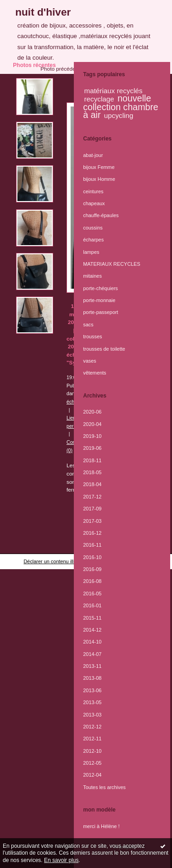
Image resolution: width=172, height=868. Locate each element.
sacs (88, 325)
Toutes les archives (104, 787)
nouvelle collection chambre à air (121, 106)
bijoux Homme (99, 179)
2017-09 (92, 509)
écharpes (93, 240)
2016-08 (92, 581)
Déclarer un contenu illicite (53, 561)
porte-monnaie (99, 300)
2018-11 (92, 460)
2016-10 (92, 557)
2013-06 (92, 690)
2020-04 (92, 424)
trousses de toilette (104, 349)
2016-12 (92, 533)
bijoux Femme (99, 167)
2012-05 (92, 763)
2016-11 (92, 545)
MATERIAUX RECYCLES (112, 264)
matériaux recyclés (113, 91)
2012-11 (92, 739)
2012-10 (92, 751)
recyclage (99, 99)
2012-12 (92, 727)
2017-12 (92, 497)
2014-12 (92, 630)
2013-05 (92, 702)
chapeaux (94, 203)
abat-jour (93, 155)
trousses (92, 336)
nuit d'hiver (43, 12)
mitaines (92, 276)
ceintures (93, 191)
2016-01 (92, 605)
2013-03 (92, 715)
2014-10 (92, 642)
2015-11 (92, 618)
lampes (91, 252)
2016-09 (92, 569)
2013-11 (92, 666)
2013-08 (92, 678)
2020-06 (92, 412)
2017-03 (92, 521)
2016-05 (92, 594)
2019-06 (92, 448)
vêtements (94, 373)
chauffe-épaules (101, 215)
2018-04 (92, 484)
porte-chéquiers (100, 288)
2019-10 (92, 436)
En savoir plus (61, 860)
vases (90, 361)
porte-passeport (100, 312)
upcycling (119, 115)
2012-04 (92, 775)
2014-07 (92, 654)
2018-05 (92, 472)
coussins (93, 228)
